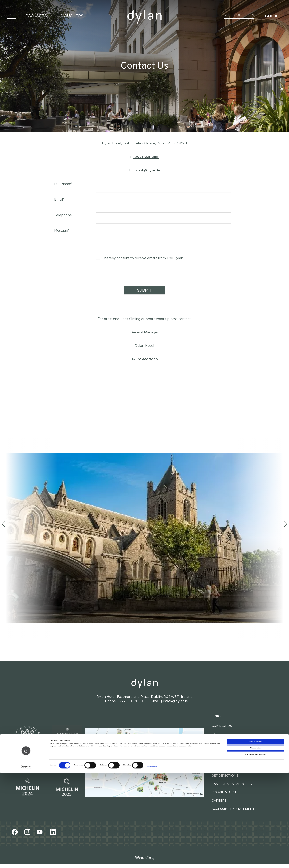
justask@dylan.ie (146, 170)
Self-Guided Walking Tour (236, 759)
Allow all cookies (255, 836)
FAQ (215, 734)
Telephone (63, 215)
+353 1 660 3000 (146, 157)
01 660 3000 (148, 359)
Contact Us (222, 726)
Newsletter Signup (229, 742)
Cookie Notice (224, 792)
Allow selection (256, 843)
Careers (219, 800)
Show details (152, 862)
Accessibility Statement (233, 809)
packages (35, 16)
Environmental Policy (232, 784)
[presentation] (126, 274)
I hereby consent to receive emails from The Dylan (143, 258)
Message (62, 230)
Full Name (63, 184)
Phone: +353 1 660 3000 (124, 701)
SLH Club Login (218, 16)
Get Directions (225, 776)
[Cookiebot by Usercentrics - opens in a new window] (26, 862)
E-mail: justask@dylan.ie (169, 701)
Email (59, 200)
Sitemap (219, 767)
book (272, 16)
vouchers (71, 16)
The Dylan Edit (225, 750)
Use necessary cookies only (255, 849)
